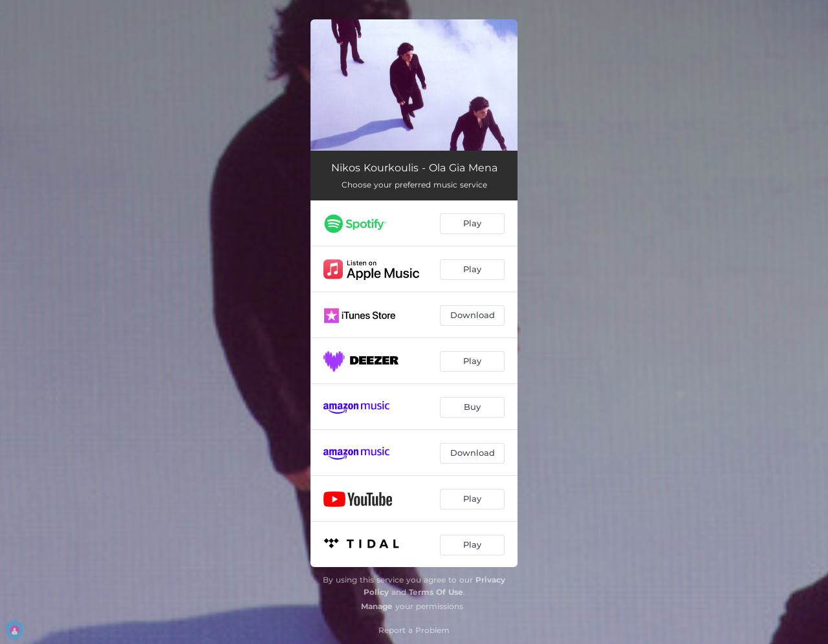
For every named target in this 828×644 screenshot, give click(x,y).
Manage (377, 606)
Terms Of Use (436, 592)
